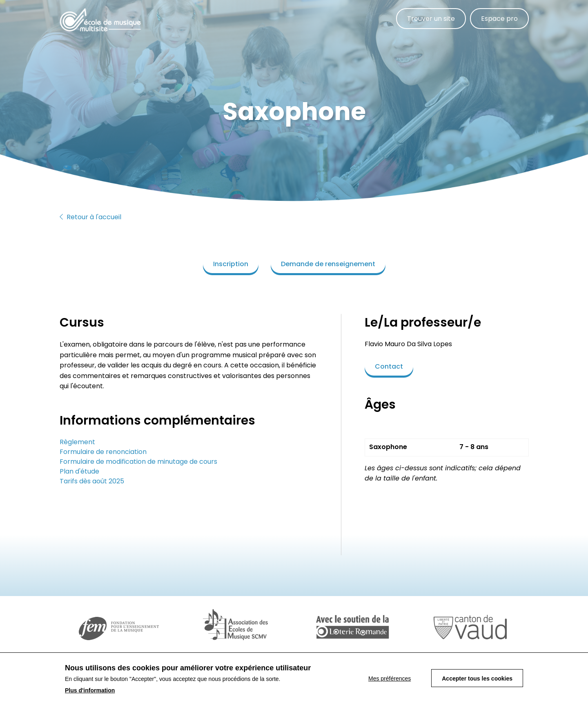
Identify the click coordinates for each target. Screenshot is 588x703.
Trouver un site (431, 19)
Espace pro (499, 19)
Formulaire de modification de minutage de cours (138, 462)
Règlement (77, 442)
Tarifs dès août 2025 (92, 481)
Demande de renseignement (328, 264)
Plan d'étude (79, 471)
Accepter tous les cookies (477, 682)
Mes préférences (390, 682)
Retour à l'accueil (90, 217)
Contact (389, 366)
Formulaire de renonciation (103, 452)
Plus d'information (90, 693)
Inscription (231, 264)
